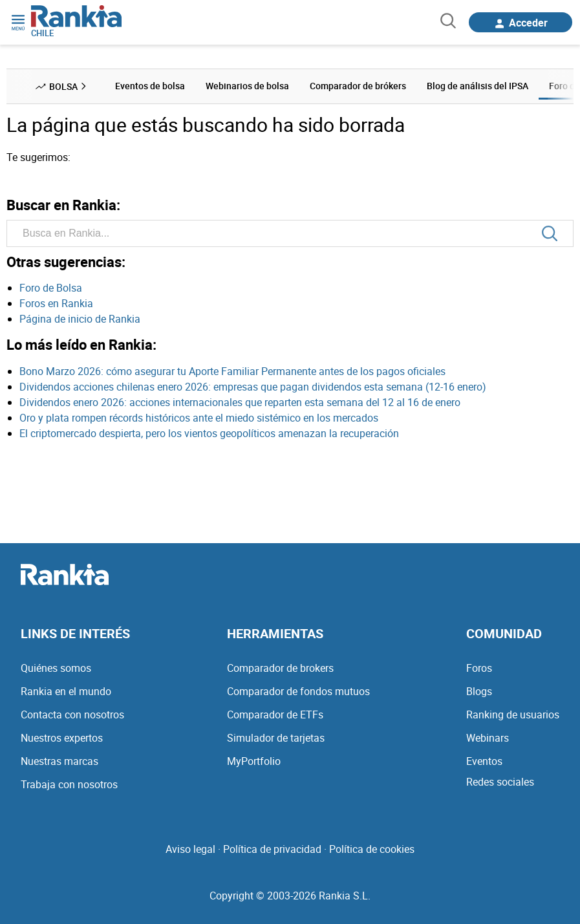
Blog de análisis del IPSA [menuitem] (478, 86)
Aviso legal (190, 849)
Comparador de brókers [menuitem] (358, 86)
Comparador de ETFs (275, 714)
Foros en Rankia (56, 303)
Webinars (488, 738)
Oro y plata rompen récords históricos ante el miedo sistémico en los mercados (199, 418)
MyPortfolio (254, 761)
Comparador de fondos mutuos (298, 691)
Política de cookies (372, 849)
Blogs (479, 691)
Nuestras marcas (59, 761)
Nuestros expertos (62, 738)
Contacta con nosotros (72, 714)
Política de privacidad (272, 849)
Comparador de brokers (280, 668)
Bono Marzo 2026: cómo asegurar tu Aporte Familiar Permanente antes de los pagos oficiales (232, 371)
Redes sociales (500, 782)
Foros (479, 668)
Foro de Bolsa (51, 288)
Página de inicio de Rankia (80, 319)
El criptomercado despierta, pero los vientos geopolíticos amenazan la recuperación (209, 433)
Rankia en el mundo (66, 691)
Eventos (484, 761)
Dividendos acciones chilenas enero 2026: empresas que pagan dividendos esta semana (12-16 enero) (253, 387)
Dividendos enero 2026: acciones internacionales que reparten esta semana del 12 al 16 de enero (240, 402)
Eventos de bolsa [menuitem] (150, 86)
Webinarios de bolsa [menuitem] (247, 86)
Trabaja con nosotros (69, 784)
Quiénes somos (56, 668)
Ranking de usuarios (513, 714)
